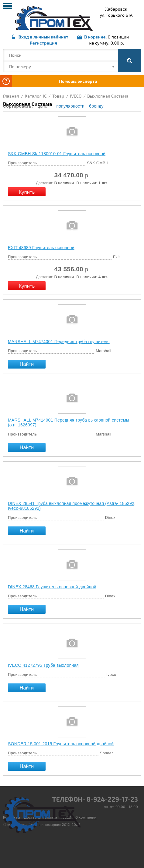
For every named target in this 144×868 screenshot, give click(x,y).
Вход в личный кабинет (43, 37)
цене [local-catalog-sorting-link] (42, 106)
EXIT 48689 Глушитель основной (41, 248)
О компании (86, 817)
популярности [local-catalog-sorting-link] (70, 106)
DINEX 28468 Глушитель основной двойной (52, 587)
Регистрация (43, 43)
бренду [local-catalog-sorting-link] (96, 106)
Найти (27, 364)
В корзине (95, 37)
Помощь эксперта (78, 81)
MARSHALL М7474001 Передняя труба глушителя (59, 342)
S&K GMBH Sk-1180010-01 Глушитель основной (57, 154)
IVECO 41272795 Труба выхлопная (43, 665)
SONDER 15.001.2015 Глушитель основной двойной (61, 744)
